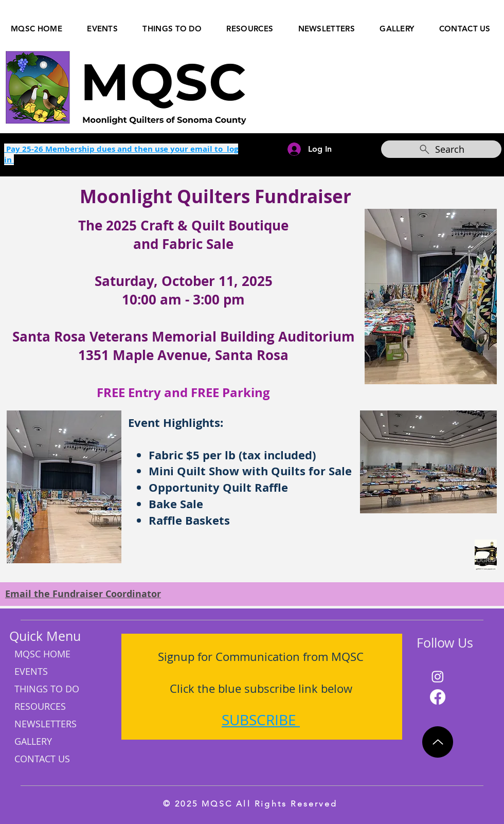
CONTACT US (42, 759)
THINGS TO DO (47, 689)
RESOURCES (40, 706)
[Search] (441, 149)
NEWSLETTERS (46, 724)
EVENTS (31, 671)
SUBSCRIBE (259, 720)
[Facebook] (438, 697)
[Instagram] (438, 676)
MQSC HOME (42, 654)
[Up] (438, 742)
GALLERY (33, 741)
